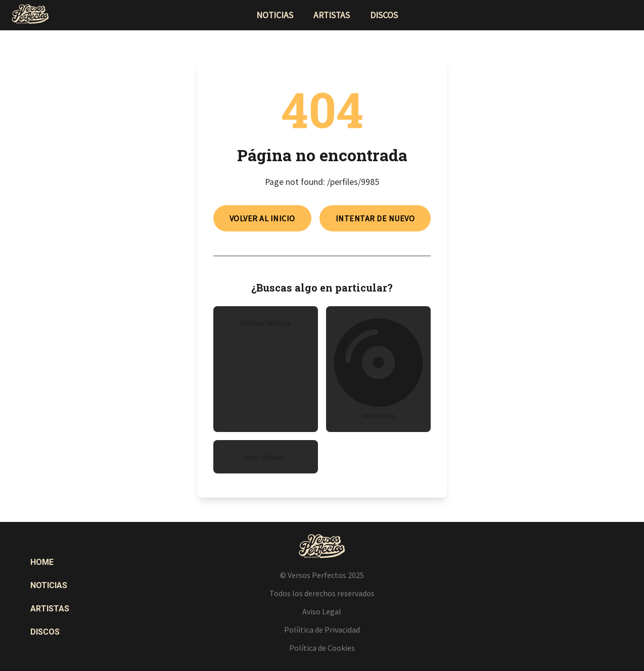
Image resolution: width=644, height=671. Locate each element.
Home (42, 562)
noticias (275, 15)
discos (384, 15)
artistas (332, 15)
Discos (45, 632)
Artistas (50, 609)
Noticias (49, 585)
